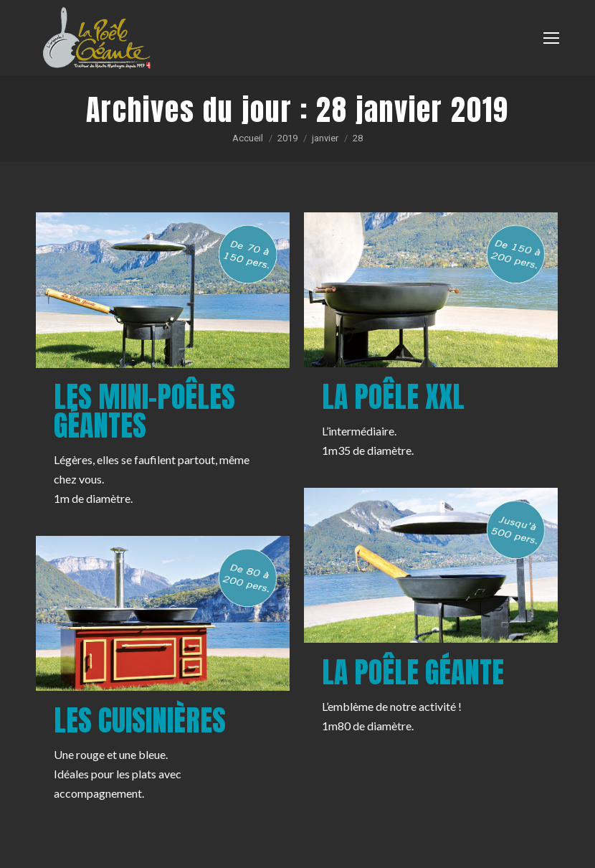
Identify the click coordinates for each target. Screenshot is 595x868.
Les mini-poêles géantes (144, 411)
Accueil (248, 138)
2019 (287, 138)
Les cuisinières (140, 720)
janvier (325, 138)
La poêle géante (413, 672)
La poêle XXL (393, 397)
